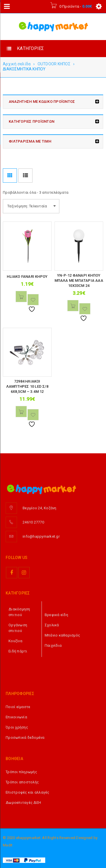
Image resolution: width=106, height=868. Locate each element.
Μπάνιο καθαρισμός (62, 635)
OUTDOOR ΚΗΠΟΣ (54, 64)
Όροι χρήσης (17, 727)
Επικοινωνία (16, 717)
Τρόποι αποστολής (22, 782)
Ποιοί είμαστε (18, 707)
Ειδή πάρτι (18, 651)
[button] (21, 297)
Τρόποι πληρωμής (21, 772)
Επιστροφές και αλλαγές (28, 792)
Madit (8, 845)
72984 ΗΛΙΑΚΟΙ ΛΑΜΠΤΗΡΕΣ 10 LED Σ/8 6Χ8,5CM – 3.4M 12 (27, 386)
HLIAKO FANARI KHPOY (27, 277)
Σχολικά (52, 625)
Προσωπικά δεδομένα (25, 737)
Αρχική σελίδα (17, 64)
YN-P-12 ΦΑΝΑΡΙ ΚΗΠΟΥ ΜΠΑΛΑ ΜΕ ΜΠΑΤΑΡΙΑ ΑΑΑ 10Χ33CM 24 (79, 280)
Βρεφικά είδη (56, 615)
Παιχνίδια (53, 645)
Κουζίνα (15, 641)
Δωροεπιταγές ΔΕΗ (23, 803)
